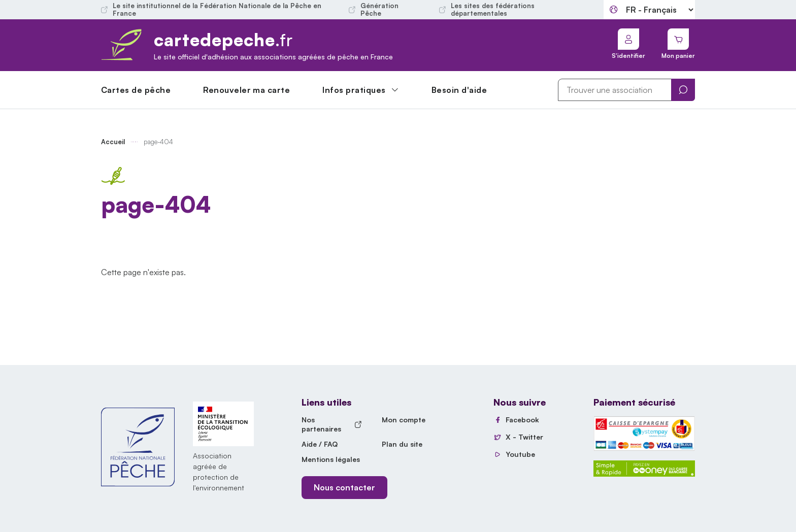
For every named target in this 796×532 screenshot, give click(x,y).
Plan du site (402, 444)
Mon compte (404, 420)
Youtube (520, 454)
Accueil (113, 142)
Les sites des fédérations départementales (487, 10)
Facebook (522, 420)
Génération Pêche (374, 10)
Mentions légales (331, 459)
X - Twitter (524, 437)
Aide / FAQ (320, 444)
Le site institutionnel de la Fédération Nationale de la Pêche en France (211, 10)
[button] (361, 90)
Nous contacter (344, 487)
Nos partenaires (332, 424)
